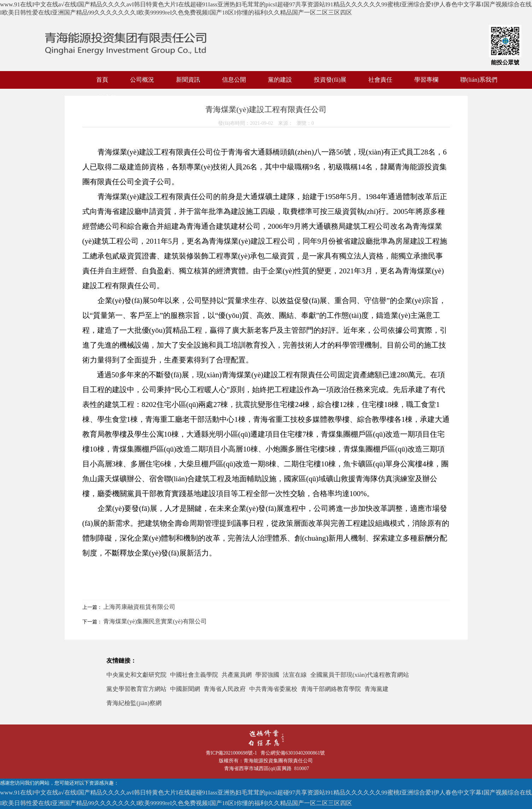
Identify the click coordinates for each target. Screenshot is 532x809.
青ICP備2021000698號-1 (233, 753)
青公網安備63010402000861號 (294, 753)
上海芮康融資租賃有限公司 (139, 607)
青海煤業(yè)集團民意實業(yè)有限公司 (155, 621)
